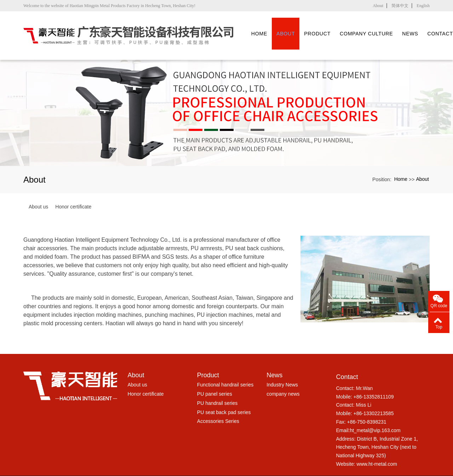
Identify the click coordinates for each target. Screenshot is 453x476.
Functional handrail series (225, 368)
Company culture (382, 27)
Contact (347, 360)
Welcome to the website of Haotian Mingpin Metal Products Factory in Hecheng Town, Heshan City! (109, 6)
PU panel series (215, 377)
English (423, 6)
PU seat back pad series (224, 395)
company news (283, 377)
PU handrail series (217, 386)
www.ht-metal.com (377, 447)
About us (38, 190)
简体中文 (400, 6)
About (378, 6)
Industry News (282, 368)
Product (328, 27)
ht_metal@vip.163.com (375, 414)
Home (265, 27)
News (431, 27)
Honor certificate (73, 190)
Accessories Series (218, 405)
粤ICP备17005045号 (226, 470)
